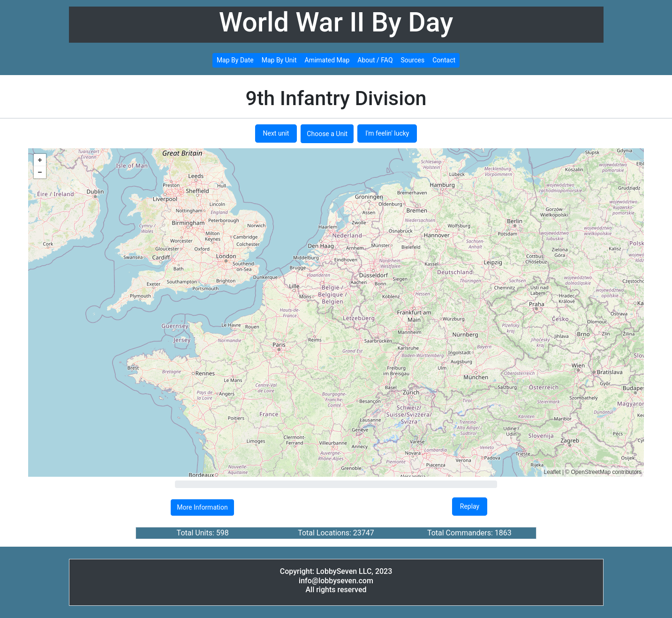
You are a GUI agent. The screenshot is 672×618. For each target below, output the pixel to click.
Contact (444, 60)
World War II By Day (336, 22)
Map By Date (235, 60)
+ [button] (40, 160)
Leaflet (552, 472)
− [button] (40, 172)
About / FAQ (375, 60)
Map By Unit (279, 60)
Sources (413, 60)
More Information (202, 507)
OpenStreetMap (591, 472)
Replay (470, 506)
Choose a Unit (327, 134)
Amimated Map (327, 60)
